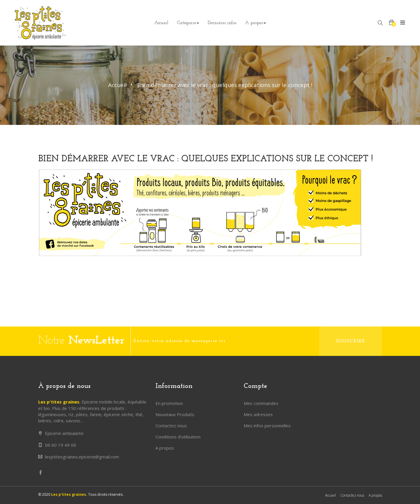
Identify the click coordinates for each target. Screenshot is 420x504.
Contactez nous (171, 426)
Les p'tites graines (59, 402)
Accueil (117, 85)
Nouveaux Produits (175, 414)
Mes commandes (261, 403)
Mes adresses (258, 414)
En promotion (169, 403)
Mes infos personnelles (267, 426)
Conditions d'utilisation (178, 437)
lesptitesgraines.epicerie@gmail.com (82, 457)
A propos (165, 448)
